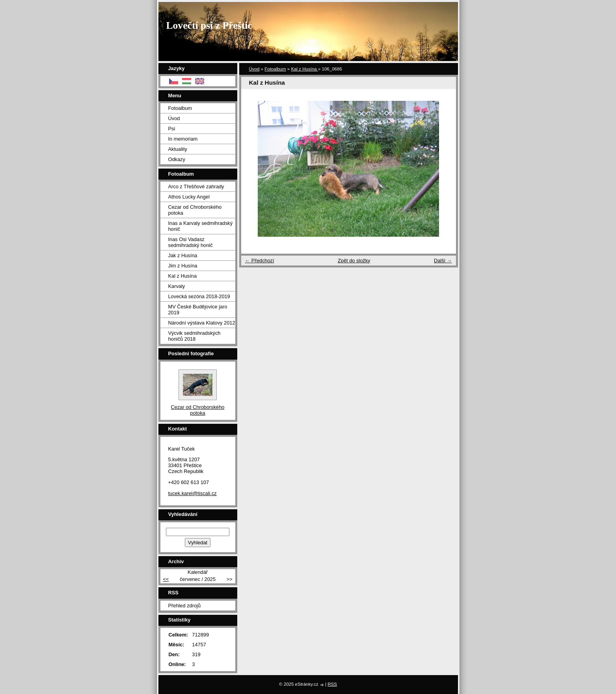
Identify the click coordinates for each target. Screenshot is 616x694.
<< (166, 579)
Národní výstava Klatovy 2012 (202, 323)
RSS (332, 684)
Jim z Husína (183, 266)
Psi (172, 129)
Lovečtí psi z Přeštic (209, 25)
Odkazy (177, 159)
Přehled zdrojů (185, 606)
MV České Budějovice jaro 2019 (198, 310)
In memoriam (183, 139)
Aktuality (178, 149)
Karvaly (177, 286)
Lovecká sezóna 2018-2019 (199, 296)
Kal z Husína (304, 69)
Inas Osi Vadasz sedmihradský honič (191, 242)
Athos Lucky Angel (189, 197)
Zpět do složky (354, 261)
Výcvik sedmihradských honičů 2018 (194, 336)
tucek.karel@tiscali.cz (193, 493)
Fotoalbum (275, 69)
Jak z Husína (183, 255)
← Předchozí (260, 261)
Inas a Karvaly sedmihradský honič (201, 226)
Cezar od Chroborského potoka (195, 210)
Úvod (254, 69)
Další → (443, 261)
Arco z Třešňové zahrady (196, 186)
